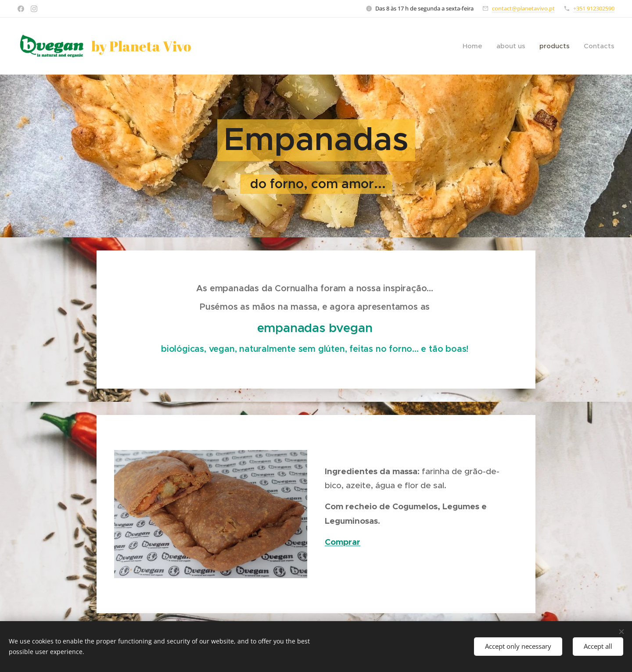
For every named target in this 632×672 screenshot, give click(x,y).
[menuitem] (475, 46)
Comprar (343, 542)
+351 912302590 (594, 8)
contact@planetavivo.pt (523, 8)
